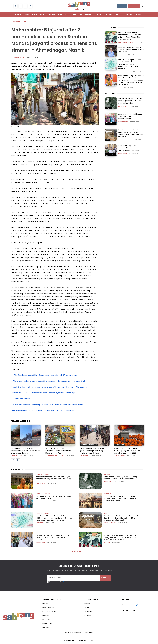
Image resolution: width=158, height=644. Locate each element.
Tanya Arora (85, 456)
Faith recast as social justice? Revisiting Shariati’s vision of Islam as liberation (130, 101)
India (107, 139)
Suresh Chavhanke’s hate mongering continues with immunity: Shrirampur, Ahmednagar (49, 387)
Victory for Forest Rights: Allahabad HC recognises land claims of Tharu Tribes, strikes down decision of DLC (129, 36)
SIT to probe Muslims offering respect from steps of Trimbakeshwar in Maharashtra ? (48, 381)
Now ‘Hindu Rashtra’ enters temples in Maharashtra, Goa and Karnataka (42, 411)
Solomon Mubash (124, 140)
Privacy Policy (67, 582)
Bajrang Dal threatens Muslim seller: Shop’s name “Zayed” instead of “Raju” (43, 393)
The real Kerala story (20, 399)
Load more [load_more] (77, 551)
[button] (142, 6)
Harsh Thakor (123, 106)
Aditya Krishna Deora (54, 456)
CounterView (16, 456)
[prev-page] (13, 460)
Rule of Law (108, 494)
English (77, 9)
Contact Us (134, 6)
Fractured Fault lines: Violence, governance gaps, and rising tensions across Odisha (92, 451)
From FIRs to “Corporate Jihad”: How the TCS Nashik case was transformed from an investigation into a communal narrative (130, 64)
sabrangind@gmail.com (137, 605)
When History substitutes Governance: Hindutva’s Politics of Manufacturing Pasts (59, 451)
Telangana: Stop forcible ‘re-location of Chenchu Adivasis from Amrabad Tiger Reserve (130, 148)
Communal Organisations (55, 445)
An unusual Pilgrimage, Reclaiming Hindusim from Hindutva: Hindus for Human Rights (47, 405)
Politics (121, 88)
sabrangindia (18, 57)
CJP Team (107, 503)
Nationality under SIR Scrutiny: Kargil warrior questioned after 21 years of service (130, 49)
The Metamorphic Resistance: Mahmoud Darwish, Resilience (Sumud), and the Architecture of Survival (131, 133)
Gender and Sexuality (125, 72)
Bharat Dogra (123, 122)
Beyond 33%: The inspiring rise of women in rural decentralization (130, 116)
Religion (108, 108)
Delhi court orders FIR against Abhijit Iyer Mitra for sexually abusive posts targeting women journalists (53, 479)
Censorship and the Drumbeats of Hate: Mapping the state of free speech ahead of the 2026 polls (128, 451)
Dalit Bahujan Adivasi (125, 42)
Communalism (17, 22)
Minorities (122, 55)
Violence (28, 22)
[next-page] (18, 460)
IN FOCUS (110, 94)
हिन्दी (84, 9)
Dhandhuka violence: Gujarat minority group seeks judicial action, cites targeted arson (26, 451)
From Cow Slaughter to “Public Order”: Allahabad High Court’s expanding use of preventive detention (121, 498)
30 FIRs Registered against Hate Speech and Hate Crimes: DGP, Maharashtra (44, 375)
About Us (122, 6)
